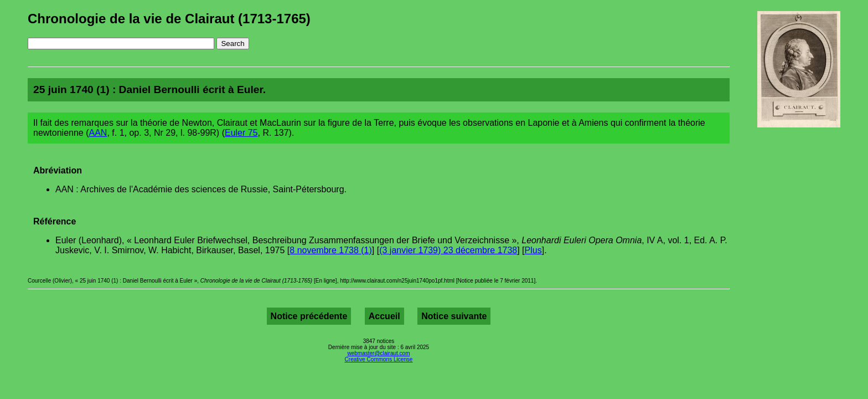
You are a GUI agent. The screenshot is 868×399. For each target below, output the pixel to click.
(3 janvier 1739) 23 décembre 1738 (448, 250)
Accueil (384, 316)
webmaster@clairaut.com (379, 353)
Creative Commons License (379, 359)
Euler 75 (241, 133)
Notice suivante (454, 316)
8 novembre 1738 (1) (331, 250)
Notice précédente (309, 316)
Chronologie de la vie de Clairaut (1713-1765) (169, 19)
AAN (98, 133)
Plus (533, 250)
